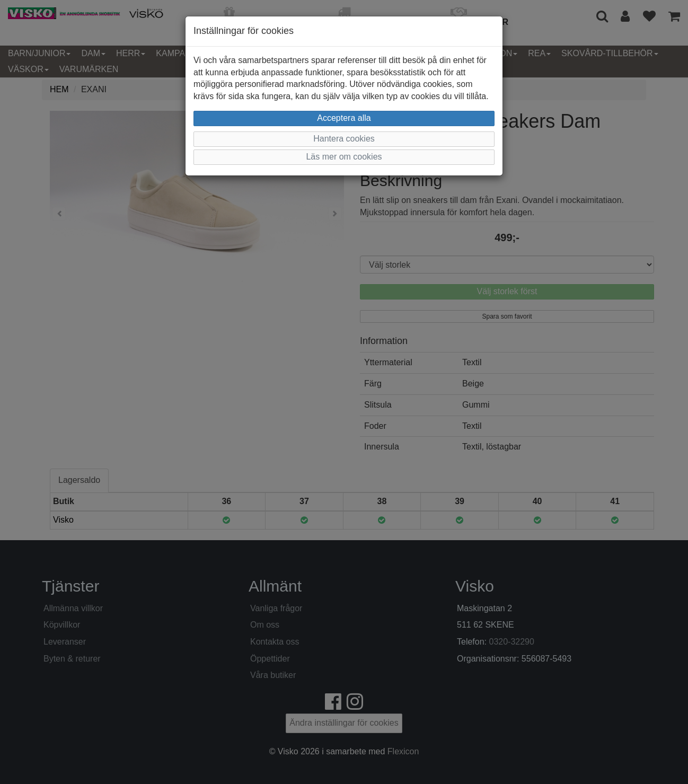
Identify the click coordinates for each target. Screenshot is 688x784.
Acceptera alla (344, 118)
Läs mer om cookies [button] (344, 157)
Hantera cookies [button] (344, 139)
